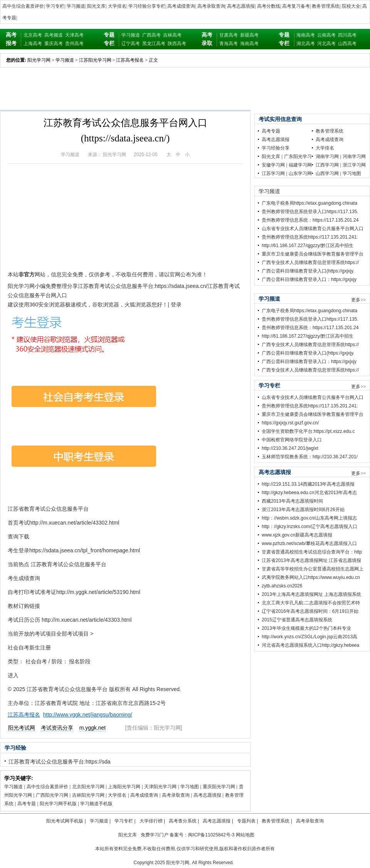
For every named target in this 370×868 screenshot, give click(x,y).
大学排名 (117, 6)
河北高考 (326, 44)
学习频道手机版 (96, 804)
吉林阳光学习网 (88, 795)
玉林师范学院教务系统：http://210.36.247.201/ (310, 457)
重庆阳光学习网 (219, 787)
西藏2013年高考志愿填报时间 (292, 501)
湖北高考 (306, 44)
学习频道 (76, 6)
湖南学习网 (327, 156)
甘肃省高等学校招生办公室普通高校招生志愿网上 (313, 569)
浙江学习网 (354, 165)
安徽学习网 (273, 165)
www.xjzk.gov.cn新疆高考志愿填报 (297, 535)
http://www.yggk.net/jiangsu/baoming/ (88, 715)
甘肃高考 (229, 35)
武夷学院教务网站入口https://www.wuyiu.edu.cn (311, 577)
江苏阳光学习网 (95, 60)
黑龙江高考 (154, 44)
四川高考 (347, 35)
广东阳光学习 (298, 156)
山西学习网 (327, 173)
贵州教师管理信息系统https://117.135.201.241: (310, 237)
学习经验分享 (276, 148)
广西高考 (151, 35)
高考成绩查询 (181, 6)
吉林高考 (172, 35)
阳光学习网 (39, 60)
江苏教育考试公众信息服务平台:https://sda (59, 762)
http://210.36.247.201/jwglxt (290, 448)
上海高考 (33, 44)
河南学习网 (354, 156)
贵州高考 (74, 44)
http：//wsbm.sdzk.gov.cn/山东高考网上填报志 (309, 518)
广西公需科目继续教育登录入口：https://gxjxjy (309, 279)
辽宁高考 (131, 44)
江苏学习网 (273, 173)
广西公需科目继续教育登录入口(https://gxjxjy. (308, 271)
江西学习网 (327, 165)
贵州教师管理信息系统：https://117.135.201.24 (310, 220)
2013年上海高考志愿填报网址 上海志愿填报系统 (311, 594)
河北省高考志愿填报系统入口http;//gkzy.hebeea (310, 645)
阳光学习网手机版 (58, 804)
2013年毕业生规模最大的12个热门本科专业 (306, 628)
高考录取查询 (211, 6)
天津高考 (74, 35)
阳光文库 (96, 6)
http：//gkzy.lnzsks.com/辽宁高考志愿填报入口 (309, 527)
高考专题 (27, 804)
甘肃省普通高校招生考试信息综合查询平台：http (312, 552)
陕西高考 (177, 44)
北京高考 (33, 35)
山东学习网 (300, 173)
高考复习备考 (296, 6)
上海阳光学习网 (124, 787)
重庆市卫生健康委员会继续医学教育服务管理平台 (313, 254)
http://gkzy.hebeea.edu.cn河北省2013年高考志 (309, 493)
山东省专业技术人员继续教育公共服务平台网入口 (313, 229)
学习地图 (190, 787)
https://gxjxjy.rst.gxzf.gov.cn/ (290, 423)
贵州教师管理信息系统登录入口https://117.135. (310, 212)
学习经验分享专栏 (147, 6)
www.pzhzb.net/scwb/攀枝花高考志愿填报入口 (309, 543)
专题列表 (246, 821)
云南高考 (326, 35)
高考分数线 (269, 6)
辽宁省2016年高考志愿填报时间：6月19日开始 (310, 611)
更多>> (358, 300)
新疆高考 (249, 35)
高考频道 (54, 35)
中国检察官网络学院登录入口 (292, 440)
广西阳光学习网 (52, 795)
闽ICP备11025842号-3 (211, 835)
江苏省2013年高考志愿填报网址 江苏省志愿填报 (311, 560)
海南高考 (249, 44)
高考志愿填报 (241, 6)
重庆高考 (54, 44)
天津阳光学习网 (160, 787)
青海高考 (229, 44)
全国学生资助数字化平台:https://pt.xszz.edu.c (308, 431)
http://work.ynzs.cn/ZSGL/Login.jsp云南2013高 (309, 637)
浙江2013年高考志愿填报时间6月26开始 (303, 510)
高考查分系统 (183, 821)
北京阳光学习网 (88, 787)
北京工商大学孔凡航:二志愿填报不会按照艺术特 (311, 603)
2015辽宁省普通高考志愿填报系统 (297, 620)
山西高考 (347, 44)
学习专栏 (55, 6)
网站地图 (245, 835)
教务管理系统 (326, 6)
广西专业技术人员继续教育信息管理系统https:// (310, 262)
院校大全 (351, 6)
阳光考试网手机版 (65, 821)
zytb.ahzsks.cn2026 (282, 586)
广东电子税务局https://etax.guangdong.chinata (309, 203)
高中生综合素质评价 (23, 6)
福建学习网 (300, 165)
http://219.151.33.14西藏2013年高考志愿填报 (308, 484)
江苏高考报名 (130, 60)
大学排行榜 (151, 821)
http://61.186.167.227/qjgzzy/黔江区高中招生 (308, 246)
